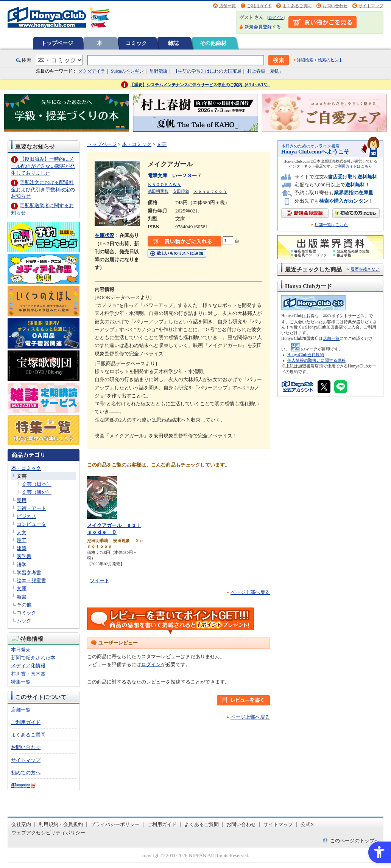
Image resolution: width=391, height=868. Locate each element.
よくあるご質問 (297, 6)
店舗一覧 (227, 6)
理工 (22, 540)
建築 (22, 548)
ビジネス (26, 516)
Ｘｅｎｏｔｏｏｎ (210, 191)
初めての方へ (26, 773)
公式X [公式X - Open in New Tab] (307, 824)
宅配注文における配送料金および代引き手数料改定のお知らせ (43, 189)
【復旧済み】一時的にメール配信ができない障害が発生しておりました (43, 166)
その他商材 (213, 43)
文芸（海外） (37, 492)
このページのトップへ (355, 841)
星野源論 (159, 71)
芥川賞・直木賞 (28, 674)
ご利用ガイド (259, 6)
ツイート (100, 580)
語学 (22, 565)
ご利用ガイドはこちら (353, 166)
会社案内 (21, 824)
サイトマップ (371, 6)
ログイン (276, 18)
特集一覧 (21, 682)
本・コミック (26, 468)
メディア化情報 (28, 666)
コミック (136, 43)
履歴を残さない (365, 269)
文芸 (22, 476)
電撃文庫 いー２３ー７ (175, 176)
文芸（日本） (37, 484)
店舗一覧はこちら (331, 225)
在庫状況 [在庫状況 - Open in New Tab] (104, 235)
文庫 (22, 588)
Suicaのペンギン (127, 71)
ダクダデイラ (92, 71)
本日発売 (21, 650)
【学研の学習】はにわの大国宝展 (207, 71)
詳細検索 (305, 60)
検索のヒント (330, 60)
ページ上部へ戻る (250, 592)
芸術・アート (31, 508)
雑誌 (173, 43)
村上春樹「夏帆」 (265, 71)
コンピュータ (31, 524)
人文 (22, 532)
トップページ (57, 43)
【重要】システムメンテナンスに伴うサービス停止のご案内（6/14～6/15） (200, 85)
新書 (22, 597)
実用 (22, 500)
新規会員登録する (263, 27)
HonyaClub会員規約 (306, 355)
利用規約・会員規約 (61, 824)
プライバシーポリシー (115, 824)
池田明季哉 (158, 191)
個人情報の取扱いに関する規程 (316, 360)
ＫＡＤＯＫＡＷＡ (164, 184)
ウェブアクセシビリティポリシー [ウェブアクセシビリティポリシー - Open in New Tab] (48, 833)
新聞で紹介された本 (33, 658)
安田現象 (181, 191)
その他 (24, 605)
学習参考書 (29, 573)
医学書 (24, 556)
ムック (24, 621)
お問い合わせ (335, 6)
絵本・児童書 (31, 580)
